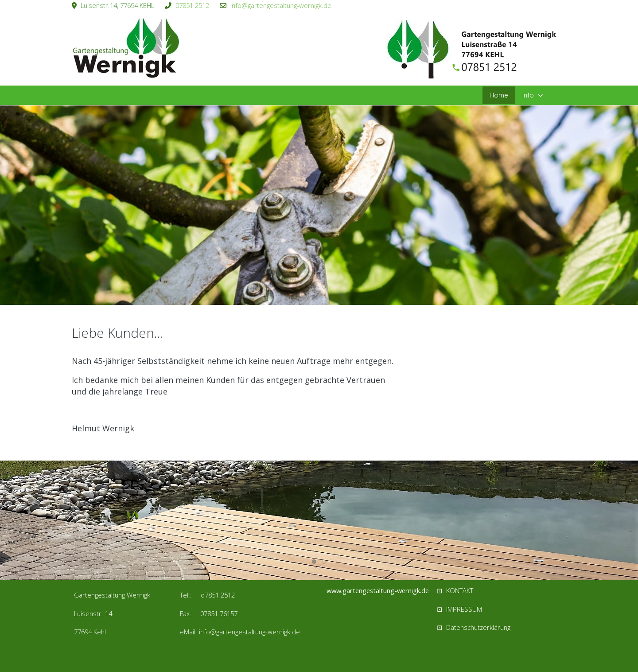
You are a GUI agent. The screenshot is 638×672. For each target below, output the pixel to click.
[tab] (314, 286)
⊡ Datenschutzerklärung (474, 627)
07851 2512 (192, 5)
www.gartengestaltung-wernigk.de (378, 590)
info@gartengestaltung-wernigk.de (281, 5)
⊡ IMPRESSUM (459, 609)
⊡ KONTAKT (455, 590)
